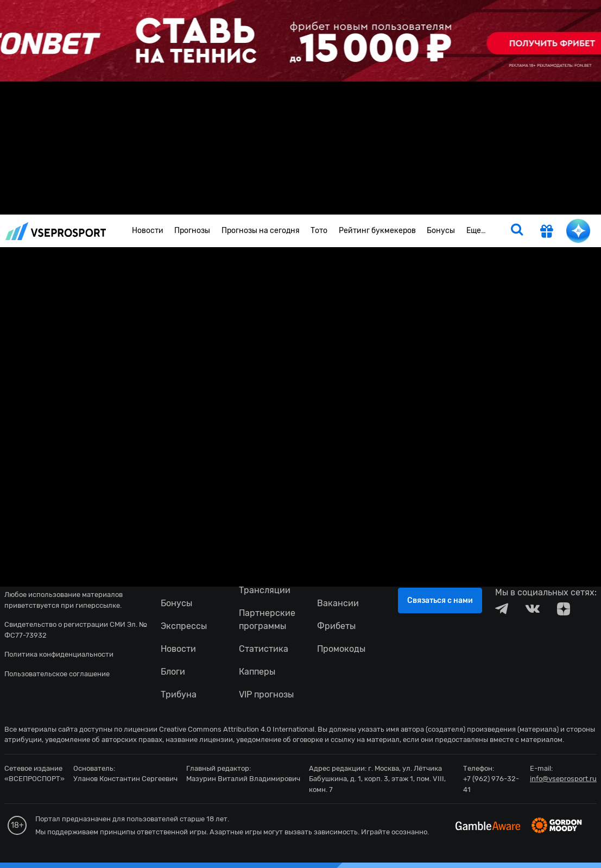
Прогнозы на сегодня (261, 231)
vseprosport (56, 231)
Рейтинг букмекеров (377, 231)
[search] (517, 231)
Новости (148, 231)
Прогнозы (192, 231)
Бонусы (441, 231)
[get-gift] (547, 232)
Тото (319, 231)
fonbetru (300, 434)
